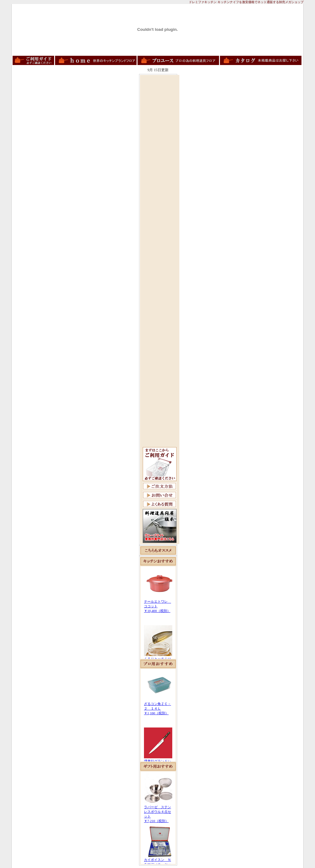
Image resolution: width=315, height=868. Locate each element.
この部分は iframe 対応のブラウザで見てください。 (158, 613)
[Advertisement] (160, 169)
